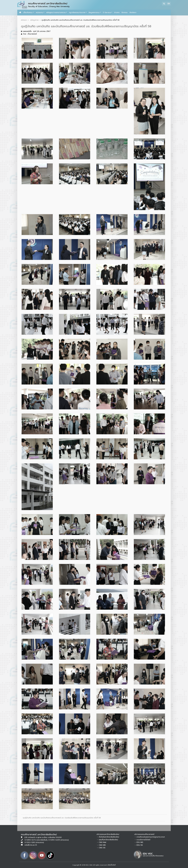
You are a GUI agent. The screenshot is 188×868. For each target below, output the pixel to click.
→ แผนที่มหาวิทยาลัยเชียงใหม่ (107, 840)
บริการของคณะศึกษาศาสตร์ (144, 834)
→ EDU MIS (139, 842)
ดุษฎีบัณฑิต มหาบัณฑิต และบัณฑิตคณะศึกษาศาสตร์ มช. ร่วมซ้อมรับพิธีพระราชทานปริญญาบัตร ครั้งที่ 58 (62, 818)
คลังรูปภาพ (34, 20)
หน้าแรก (24, 20)
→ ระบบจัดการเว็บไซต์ (142, 840)
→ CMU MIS (101, 845)
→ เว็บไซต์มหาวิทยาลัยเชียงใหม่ (108, 837)
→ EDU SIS (139, 845)
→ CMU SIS (101, 848)
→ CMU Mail (101, 842)
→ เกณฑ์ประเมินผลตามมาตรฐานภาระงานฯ (150, 837)
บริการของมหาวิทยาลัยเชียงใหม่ (108, 834)
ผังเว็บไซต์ (112, 865)
